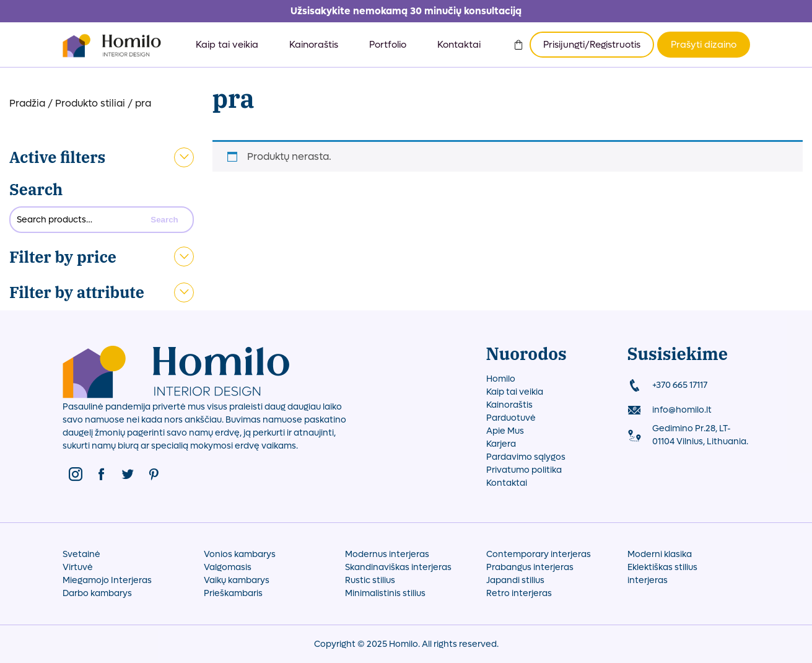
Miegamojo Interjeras (107, 580)
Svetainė (81, 554)
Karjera (501, 444)
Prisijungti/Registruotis (592, 45)
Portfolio (388, 45)
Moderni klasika (660, 554)
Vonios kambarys (240, 554)
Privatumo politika (524, 470)
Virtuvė (78, 567)
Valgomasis (228, 567)
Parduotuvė (511, 418)
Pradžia (27, 103)
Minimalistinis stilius (385, 593)
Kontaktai (459, 45)
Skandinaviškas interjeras (398, 567)
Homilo (501, 379)
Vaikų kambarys (237, 580)
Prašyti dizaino (704, 45)
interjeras (648, 580)
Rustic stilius (370, 580)
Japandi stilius (515, 580)
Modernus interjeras (387, 554)
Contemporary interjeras (539, 554)
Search (36, 189)
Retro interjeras (519, 593)
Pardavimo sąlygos (526, 457)
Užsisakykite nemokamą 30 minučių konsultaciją (406, 11)
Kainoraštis (314, 45)
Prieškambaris (233, 593)
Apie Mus (505, 431)
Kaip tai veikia (227, 45)
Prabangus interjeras (530, 567)
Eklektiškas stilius (662, 567)
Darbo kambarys (97, 593)
